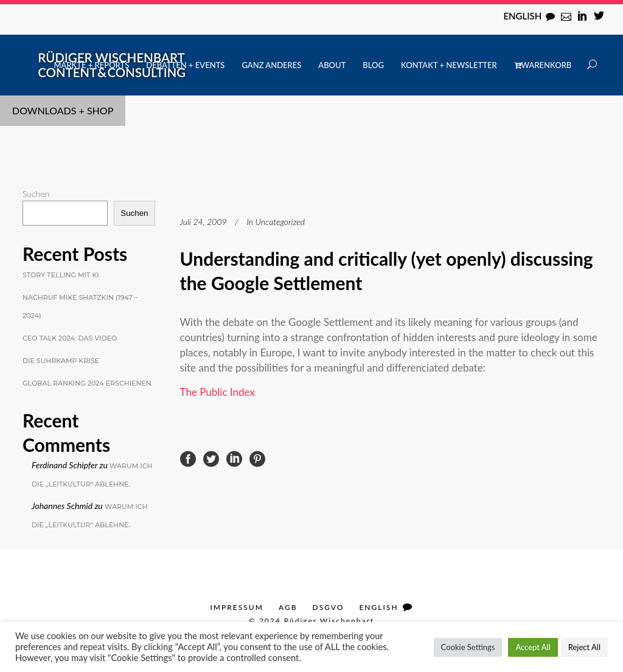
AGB (288, 607)
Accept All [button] (533, 647)
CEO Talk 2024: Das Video (70, 338)
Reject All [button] (584, 647)
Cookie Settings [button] (468, 647)
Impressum (236, 607)
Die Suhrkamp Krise (61, 361)
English (522, 16)
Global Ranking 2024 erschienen (87, 383)
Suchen (36, 194)
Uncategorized (280, 222)
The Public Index (218, 392)
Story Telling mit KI (61, 275)
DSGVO (329, 607)
